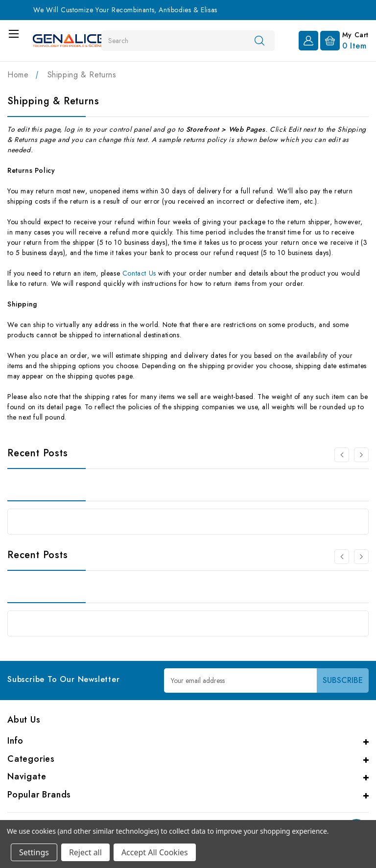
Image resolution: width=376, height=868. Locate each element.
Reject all (85, 852)
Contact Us (139, 273)
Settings (34, 852)
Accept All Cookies (155, 852)
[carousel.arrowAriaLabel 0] (342, 455)
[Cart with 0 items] (344, 40)
